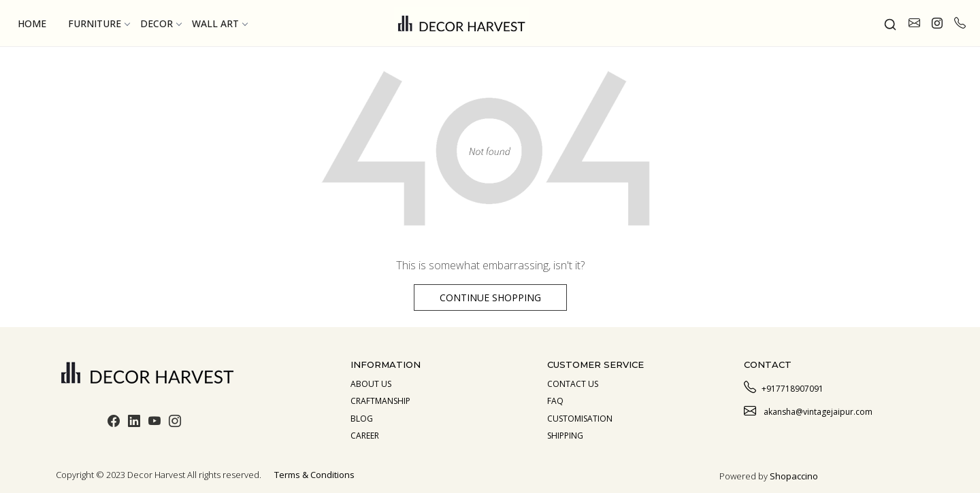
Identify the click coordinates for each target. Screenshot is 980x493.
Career (365, 436)
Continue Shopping (490, 297)
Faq (555, 401)
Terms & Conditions (314, 475)
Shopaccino (794, 476)
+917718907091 (784, 387)
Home (32, 23)
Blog (362, 419)
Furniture (99, 23)
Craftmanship (380, 401)
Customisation (580, 419)
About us (371, 384)
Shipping (565, 436)
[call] (960, 23)
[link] (890, 23)
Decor (161, 23)
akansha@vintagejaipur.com (808, 410)
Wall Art (219, 23)
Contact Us (573, 384)
